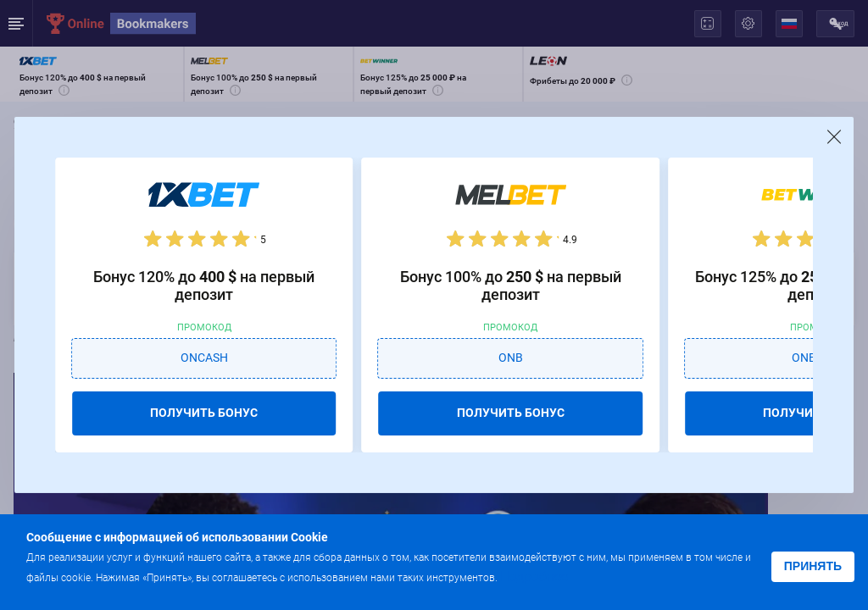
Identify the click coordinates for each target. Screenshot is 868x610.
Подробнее (534, 577)
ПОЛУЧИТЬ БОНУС (204, 413)
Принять (813, 566)
